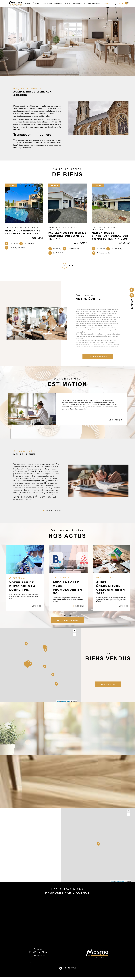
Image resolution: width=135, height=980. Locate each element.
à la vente (36, 3)
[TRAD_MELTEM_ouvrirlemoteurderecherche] (110, 3)
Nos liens (99, 966)
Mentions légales (84, 966)
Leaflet (58, 704)
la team (68, 3)
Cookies (116, 966)
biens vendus (47, 3)
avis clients (58, 3)
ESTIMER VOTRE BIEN (94, 3)
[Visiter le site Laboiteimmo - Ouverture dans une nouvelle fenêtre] (67, 973)
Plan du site (74, 966)
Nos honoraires (63, 966)
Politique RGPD (108, 966)
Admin (93, 966)
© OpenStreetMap (66, 704)
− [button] (74, 637)
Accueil (27, 3)
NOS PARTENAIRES (79, 3)
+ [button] (74, 634)
